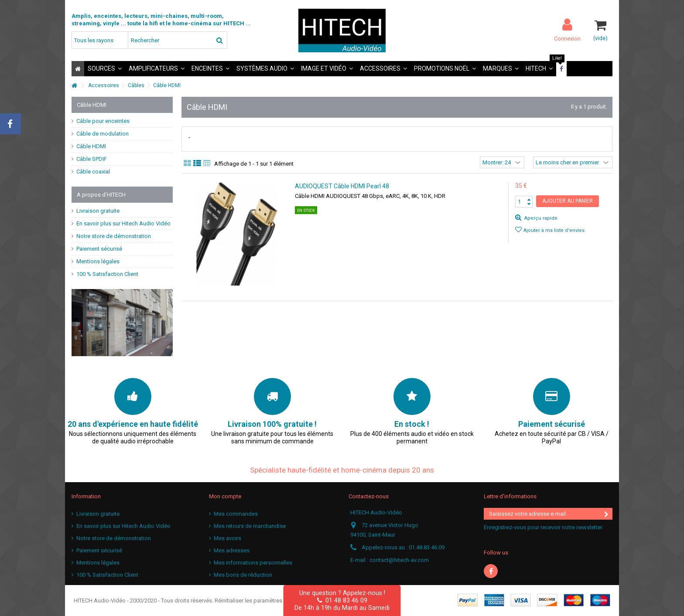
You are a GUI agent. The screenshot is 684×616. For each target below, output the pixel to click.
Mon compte (225, 496)
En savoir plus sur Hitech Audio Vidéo (123, 223)
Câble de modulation (103, 134)
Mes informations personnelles (253, 563)
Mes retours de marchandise (250, 526)
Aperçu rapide (540, 218)
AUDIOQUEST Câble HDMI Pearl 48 (342, 186)
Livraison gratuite (98, 211)
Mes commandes (236, 514)
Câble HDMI (91, 146)
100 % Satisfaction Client (107, 274)
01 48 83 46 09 (342, 600)
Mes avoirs (227, 538)
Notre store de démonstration (114, 236)
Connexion (567, 38)
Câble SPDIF (92, 159)
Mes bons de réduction (243, 575)
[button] (105, 69)
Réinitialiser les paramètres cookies (259, 601)
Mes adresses (232, 550)
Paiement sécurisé (99, 249)
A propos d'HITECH (101, 195)
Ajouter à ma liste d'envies (554, 230)
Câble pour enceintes (103, 121)
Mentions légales (98, 261)
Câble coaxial (93, 172)
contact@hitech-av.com (399, 560)
